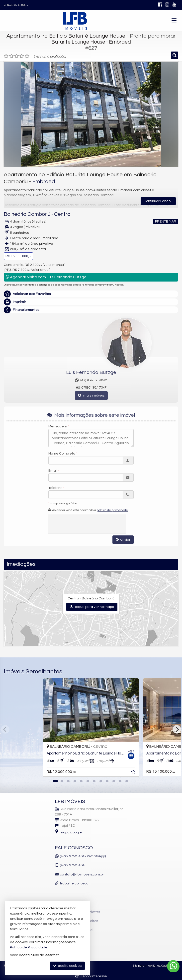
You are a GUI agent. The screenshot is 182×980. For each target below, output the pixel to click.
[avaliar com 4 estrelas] (22, 56)
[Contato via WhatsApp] (173, 966)
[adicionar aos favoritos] (134, 773)
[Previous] (143, 710)
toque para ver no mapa (92, 607)
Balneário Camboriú (27, 214)
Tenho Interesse (91, 976)
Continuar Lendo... (158, 201)
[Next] (177, 729)
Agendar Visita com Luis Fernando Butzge (46, 277)
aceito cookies (67, 966)
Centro (62, 214)
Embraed (44, 182)
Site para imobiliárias (147, 966)
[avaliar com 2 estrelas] (11, 56)
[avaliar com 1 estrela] (6, 56)
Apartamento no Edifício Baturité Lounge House (66, 36)
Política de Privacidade (29, 947)
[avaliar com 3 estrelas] (17, 56)
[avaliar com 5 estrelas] (27, 56)
